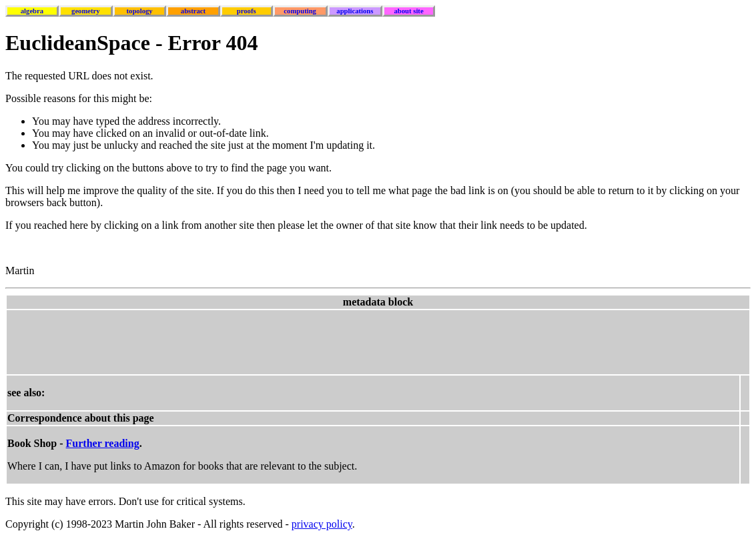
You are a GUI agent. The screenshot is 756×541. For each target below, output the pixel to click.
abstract (193, 11)
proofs (247, 11)
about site (409, 11)
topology (140, 11)
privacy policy (322, 524)
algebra (32, 11)
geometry (86, 11)
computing (300, 11)
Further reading (103, 443)
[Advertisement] (250, 341)
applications (355, 11)
